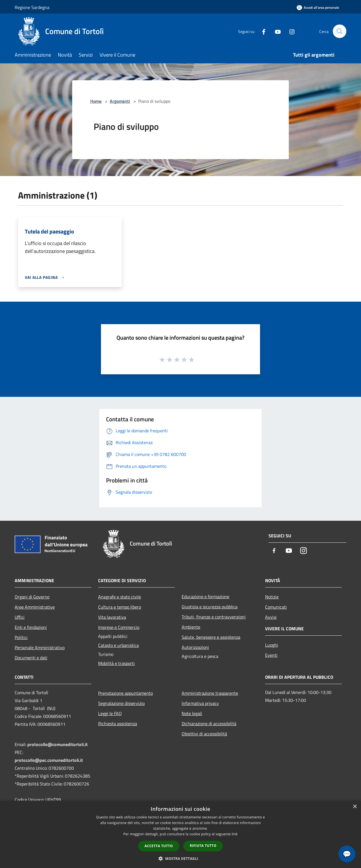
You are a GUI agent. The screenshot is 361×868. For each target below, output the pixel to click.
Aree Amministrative (35, 607)
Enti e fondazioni (31, 627)
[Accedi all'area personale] (318, 7)
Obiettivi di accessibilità (204, 734)
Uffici (20, 617)
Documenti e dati (31, 658)
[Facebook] (261, 31)
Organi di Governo (32, 597)
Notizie (272, 597)
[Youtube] (275, 31)
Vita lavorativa (112, 617)
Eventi (271, 655)
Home (96, 101)
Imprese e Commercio (119, 627)
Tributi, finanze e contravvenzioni (214, 617)
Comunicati (276, 607)
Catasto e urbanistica (118, 645)
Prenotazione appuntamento (126, 693)
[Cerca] (340, 31)
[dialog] (180, 834)
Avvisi (271, 617)
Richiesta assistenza (118, 724)
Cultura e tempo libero (120, 607)
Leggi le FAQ (110, 713)
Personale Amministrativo (40, 647)
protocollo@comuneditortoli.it (58, 744)
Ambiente (191, 627)
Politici (21, 637)
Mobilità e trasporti (116, 663)
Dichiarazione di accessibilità (209, 724)
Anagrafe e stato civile (120, 597)
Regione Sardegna (32, 7)
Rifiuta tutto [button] (203, 846)
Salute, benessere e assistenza (211, 637)
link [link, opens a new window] (235, 834)
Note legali (192, 713)
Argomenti (120, 101)
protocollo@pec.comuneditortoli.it (49, 760)
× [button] (355, 807)
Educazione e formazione (205, 597)
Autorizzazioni (195, 647)
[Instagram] (289, 31)
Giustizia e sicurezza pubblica (210, 607)
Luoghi (272, 645)
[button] (180, 858)
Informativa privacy (200, 703)
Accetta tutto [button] (159, 846)
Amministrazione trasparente (210, 693)
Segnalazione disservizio (121, 703)
